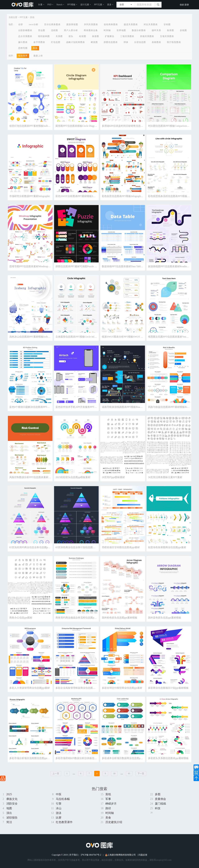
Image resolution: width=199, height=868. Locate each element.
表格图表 (156, 42)
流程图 (54, 30)
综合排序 (23, 56)
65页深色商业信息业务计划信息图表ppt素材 (79, 547)
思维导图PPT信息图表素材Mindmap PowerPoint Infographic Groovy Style (48, 266)
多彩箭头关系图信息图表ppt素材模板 (168, 758)
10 (114, 774)
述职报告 (12, 818)
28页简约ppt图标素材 (113, 477)
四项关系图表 (147, 36)
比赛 (59, 818)
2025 (9, 794)
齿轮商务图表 (111, 24)
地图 (9, 808)
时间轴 (107, 30)
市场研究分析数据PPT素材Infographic (30, 196)
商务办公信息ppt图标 (21, 618)
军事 (108, 799)
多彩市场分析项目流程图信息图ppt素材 (31, 758)
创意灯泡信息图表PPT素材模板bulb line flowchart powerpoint (42, 126)
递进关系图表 (131, 24)
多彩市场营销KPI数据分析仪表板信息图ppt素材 (81, 758)
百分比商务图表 (52, 24)
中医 (59, 794)
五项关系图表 (167, 36)
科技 (158, 808)
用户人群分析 (71, 30)
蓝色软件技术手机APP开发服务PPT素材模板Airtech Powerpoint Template (95, 407)
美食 (108, 818)
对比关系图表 (151, 24)
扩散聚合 (110, 36)
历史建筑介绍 (114, 822)
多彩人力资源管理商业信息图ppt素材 (30, 688)
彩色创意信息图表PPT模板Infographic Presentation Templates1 (135, 196)
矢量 (40, 5)
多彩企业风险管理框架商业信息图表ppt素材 (79, 688)
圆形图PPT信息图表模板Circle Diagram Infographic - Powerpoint (89, 126)
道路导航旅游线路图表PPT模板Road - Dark (125, 407)
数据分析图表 (139, 30)
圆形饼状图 (72, 24)
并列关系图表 (91, 24)
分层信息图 (140, 42)
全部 (21, 24)
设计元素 (85, 5)
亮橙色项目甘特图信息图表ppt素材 (121, 547)
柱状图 (83, 36)
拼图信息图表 (111, 42)
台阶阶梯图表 (25, 30)
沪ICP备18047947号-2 (91, 855)
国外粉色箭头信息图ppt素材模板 (120, 618)
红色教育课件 (64, 822)
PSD (49, 5)
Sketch (59, 5)
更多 (109, 5)
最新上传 (38, 56)
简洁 (9, 822)
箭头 (71, 36)
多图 (158, 794)
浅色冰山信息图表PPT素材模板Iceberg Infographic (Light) (40, 337)
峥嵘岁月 (111, 804)
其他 (32, 17)
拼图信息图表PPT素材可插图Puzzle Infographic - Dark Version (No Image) (94, 266)
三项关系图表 (127, 36)
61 (129, 774)
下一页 (141, 774)
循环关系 (156, 30)
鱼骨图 (170, 30)
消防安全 (12, 804)
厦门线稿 (160, 804)
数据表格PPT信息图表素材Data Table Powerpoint (128, 266)
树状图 (94, 42)
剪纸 (108, 794)
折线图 (183, 30)
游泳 (59, 813)
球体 (126, 42)
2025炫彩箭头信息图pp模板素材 (73, 477)
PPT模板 (71, 5)
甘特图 (167, 24)
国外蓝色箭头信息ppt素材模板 (164, 618)
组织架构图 (44, 36)
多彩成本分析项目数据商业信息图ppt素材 (125, 758)
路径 (108, 808)
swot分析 (33, 24)
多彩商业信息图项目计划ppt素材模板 (168, 688)
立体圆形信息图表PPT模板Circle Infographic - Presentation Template (91, 337)
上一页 (56, 774)
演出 (9, 813)
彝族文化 (12, 799)
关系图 (59, 36)
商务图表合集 (91, 30)
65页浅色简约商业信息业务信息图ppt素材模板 (35, 547)
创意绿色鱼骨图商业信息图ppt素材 (167, 547)
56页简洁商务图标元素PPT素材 (165, 477)
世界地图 (121, 30)
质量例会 (160, 799)
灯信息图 (56, 42)
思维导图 (23, 48)
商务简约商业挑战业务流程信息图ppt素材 (78, 618)
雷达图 (42, 30)
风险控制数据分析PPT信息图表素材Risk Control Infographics (42, 477)
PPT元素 (98, 5)
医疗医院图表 (174, 42)
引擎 (59, 804)
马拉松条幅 (63, 799)
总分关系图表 (25, 36)
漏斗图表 (23, 42)
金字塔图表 (39, 42)
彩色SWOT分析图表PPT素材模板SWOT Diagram (82, 196)
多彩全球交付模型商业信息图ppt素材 (122, 688)
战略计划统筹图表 (76, 42)
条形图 (96, 36)
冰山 (59, 808)
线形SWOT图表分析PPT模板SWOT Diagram (126, 337)
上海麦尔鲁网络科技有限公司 (120, 855)
